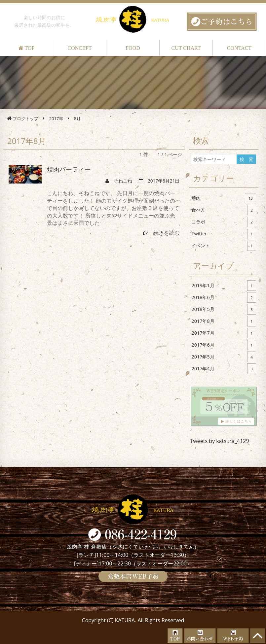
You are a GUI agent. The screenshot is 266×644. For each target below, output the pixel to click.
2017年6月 (224, 345)
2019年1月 (224, 286)
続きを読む (161, 233)
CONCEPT (80, 48)
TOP (27, 48)
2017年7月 (224, 333)
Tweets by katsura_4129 (220, 441)
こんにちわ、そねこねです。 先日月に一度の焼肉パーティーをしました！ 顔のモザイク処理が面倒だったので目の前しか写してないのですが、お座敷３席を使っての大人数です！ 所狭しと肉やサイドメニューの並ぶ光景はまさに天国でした (113, 208)
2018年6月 (224, 297)
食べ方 (224, 210)
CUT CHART (186, 48)
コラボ (224, 222)
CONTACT (239, 48)
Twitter (224, 234)
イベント (224, 246)
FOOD (133, 48)
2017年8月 (224, 321)
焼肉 (224, 198)
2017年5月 (224, 357)
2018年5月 (224, 309)
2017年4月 (224, 369)
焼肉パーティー (69, 169)
